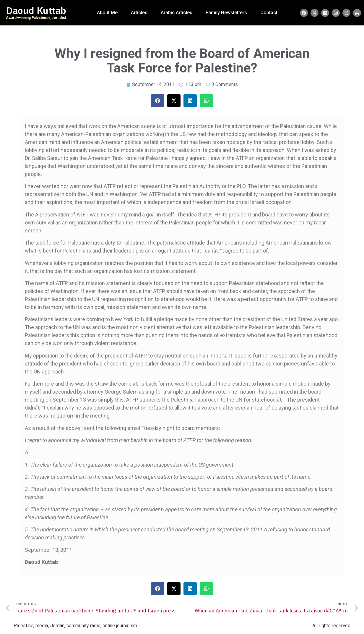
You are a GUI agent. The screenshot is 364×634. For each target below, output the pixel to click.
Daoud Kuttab (36, 11)
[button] (158, 101)
